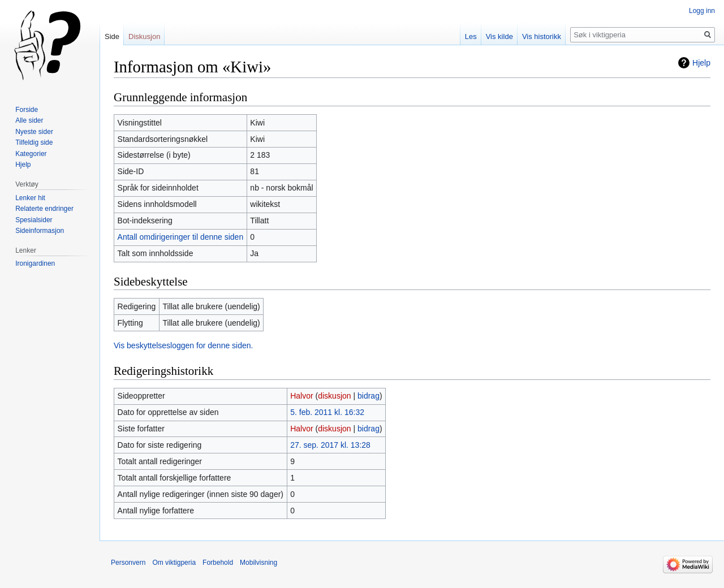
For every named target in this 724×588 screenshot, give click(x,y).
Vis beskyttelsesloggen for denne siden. (183, 345)
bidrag (369, 396)
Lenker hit (30, 198)
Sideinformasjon (40, 231)
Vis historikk (542, 36)
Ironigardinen (35, 263)
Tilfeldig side (34, 142)
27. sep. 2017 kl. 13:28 (330, 445)
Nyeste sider (34, 132)
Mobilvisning (258, 563)
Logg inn (702, 11)
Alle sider (29, 120)
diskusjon (334, 396)
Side (112, 36)
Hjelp (701, 63)
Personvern (128, 563)
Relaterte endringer (44, 209)
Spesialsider (34, 220)
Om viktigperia (174, 563)
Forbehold (218, 563)
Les (471, 36)
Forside (27, 110)
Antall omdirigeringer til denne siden (181, 237)
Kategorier (31, 154)
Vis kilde (499, 36)
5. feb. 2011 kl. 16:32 (327, 412)
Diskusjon (144, 36)
